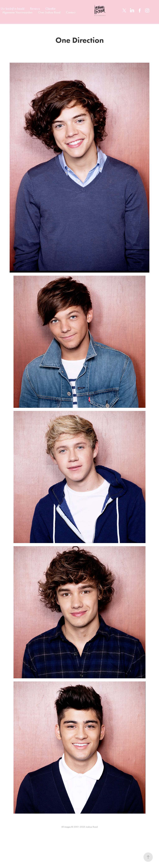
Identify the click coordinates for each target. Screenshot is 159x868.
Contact (71, 12)
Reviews (35, 9)
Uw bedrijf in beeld (13, 9)
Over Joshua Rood (49, 12)
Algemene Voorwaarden (17, 12)
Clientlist (50, 9)
